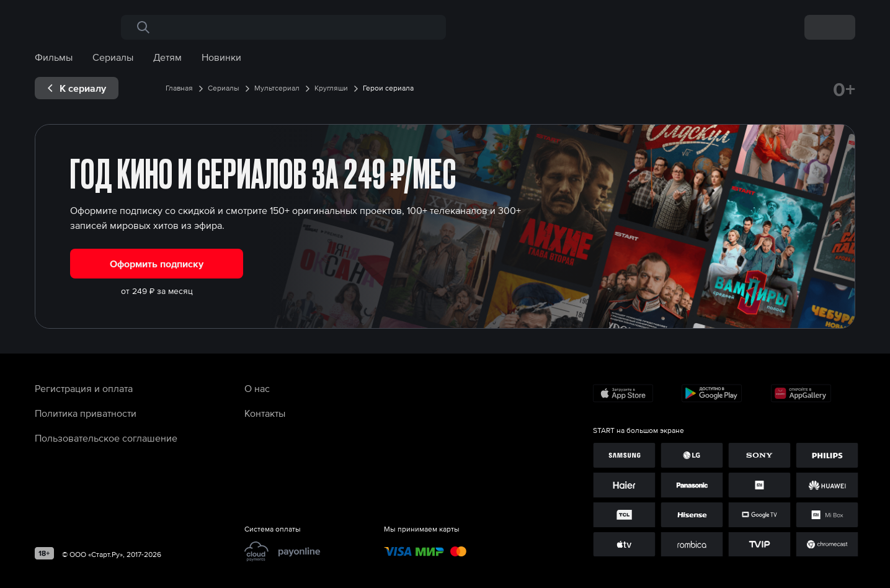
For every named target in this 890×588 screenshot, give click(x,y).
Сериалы (113, 57)
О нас (257, 388)
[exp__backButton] (77, 88)
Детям (167, 57)
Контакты (265, 413)
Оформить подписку (157, 264)
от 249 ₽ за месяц (157, 291)
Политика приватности (86, 413)
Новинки (221, 57)
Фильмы (54, 57)
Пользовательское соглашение (106, 438)
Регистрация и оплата (84, 388)
